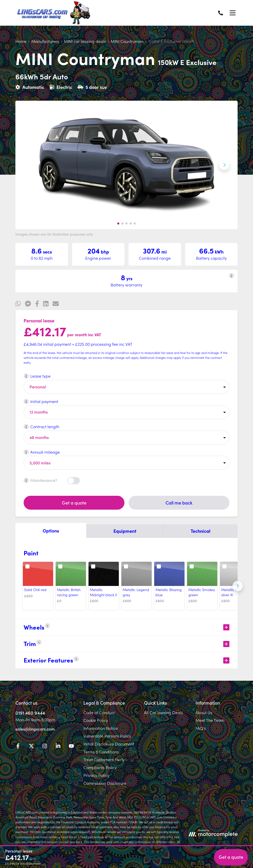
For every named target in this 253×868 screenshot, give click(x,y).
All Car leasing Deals (163, 712)
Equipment (125, 531)
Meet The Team (210, 720)
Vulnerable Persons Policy (107, 736)
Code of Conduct (99, 712)
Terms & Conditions (101, 752)
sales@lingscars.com (35, 729)
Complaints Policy (100, 767)
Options (51, 531)
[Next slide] (224, 165)
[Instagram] (45, 747)
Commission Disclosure (105, 783)
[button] (118, 223)
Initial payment (41, 401)
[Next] (238, 586)
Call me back (179, 503)
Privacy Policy (96, 775)
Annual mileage (42, 452)
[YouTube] (71, 747)
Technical (201, 531)
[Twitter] (31, 747)
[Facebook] (18, 747)
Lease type (37, 376)
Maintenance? (40, 480)
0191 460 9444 (30, 713)
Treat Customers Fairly (104, 759)
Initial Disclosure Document (109, 744)
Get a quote (74, 503)
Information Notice (101, 728)
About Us (204, 712)
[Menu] (232, 13)
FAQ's (201, 728)
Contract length (41, 426)
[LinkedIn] (58, 747)
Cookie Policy (96, 720)
